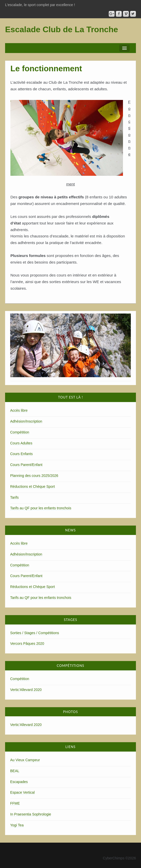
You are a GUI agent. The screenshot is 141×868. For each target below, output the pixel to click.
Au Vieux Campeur (25, 760)
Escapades (19, 782)
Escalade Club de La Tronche (62, 29)
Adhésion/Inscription (26, 421)
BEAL (15, 771)
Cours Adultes (21, 443)
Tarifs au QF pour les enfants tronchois (41, 508)
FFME (15, 803)
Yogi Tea (17, 825)
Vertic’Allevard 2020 (26, 690)
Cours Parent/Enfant (26, 465)
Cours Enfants (21, 454)
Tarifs (14, 497)
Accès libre (19, 410)
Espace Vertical (22, 792)
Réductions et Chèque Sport (33, 487)
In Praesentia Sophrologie (31, 814)
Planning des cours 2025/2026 (34, 476)
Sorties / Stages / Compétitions (35, 633)
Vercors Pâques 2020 (27, 644)
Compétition (20, 432)
